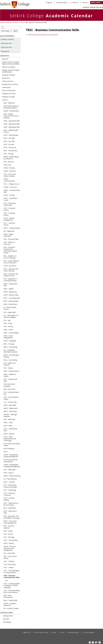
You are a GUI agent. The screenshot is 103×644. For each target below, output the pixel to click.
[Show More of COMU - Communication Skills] (2, 190)
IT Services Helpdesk (88, 632)
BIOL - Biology (8, 154)
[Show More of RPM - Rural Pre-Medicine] (2, 526)
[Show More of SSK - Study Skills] (2, 553)
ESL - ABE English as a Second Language (11, 316)
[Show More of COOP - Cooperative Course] (2, 198)
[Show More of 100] (3, 580)
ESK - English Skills (10, 312)
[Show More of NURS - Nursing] (2, 434)
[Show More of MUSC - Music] (2, 422)
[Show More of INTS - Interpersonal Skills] (2, 379)
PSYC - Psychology (10, 490)
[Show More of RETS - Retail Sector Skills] (2, 511)
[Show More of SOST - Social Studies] (2, 540)
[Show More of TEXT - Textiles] (2, 567)
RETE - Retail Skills (10, 508)
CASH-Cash (7, 165)
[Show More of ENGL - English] (2, 289)
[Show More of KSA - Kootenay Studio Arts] (2, 392)
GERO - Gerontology (10, 347)
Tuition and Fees (6, 47)
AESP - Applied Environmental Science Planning (11, 116)
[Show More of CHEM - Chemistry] (2, 171)
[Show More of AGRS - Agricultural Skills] (2, 127)
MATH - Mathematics (11, 408)
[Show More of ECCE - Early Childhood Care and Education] (2, 261)
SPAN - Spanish (9, 543)
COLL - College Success (11, 184)
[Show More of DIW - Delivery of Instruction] (2, 242)
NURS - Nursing (9, 434)
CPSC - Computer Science (9, 209)
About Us (86, 3)
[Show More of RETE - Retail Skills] (2, 508)
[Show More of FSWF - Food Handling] (2, 333)
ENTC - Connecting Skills (12, 298)
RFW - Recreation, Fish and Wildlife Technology (12, 517)
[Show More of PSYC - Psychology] (2, 490)
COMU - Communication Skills (12, 191)
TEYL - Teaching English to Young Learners (12, 571)
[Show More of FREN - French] (2, 330)
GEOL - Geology (9, 344)
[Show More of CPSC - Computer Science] (2, 208)
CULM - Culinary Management (9, 219)
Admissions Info (6, 43)
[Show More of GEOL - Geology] (2, 344)
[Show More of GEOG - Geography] (2, 341)
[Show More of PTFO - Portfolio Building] (2, 498)
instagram (90, 643)
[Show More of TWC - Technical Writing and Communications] (2, 590)
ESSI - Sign (7, 320)
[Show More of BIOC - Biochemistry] (2, 150)
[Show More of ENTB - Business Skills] (2, 295)
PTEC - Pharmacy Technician (9, 494)
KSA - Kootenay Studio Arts (11, 393)
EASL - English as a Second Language (10, 257)
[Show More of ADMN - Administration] (2, 111)
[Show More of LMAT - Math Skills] (2, 405)
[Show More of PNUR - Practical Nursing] (2, 476)
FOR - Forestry (8, 326)
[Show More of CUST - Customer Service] (2, 223)
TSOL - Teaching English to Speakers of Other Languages (12, 585)
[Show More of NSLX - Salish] (2, 426)
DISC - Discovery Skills (11, 239)
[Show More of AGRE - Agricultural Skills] (2, 124)
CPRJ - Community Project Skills (10, 204)
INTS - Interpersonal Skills (10, 380)
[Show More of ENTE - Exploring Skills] (2, 301)
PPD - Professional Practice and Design (10, 486)
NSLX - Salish (8, 426)
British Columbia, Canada (41, 632)
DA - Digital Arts (9, 231)
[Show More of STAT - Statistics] (2, 561)
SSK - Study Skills (9, 553)
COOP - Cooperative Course (10, 199)
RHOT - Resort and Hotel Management (10, 522)
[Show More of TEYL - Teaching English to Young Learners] (2, 570)
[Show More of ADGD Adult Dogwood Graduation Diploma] (2, 106)
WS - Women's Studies (11, 608)
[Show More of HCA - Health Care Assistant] (2, 363)
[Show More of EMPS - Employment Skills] (2, 284)
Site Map (6, 619)
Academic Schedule (7, 39)
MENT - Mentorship (10, 411)
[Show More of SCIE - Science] (2, 534)
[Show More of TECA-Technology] (2, 564)
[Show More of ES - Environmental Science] (2, 307)
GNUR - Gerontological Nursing (11, 356)
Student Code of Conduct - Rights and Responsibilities (11, 63)
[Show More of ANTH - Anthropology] (2, 135)
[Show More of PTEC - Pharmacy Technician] (2, 493)
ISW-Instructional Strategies (9, 385)
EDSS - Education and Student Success (11, 275)
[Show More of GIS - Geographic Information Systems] (2, 350)
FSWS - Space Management (8, 337)
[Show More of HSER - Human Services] (2, 371)
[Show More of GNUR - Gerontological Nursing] (2, 355)
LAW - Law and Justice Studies (11, 398)
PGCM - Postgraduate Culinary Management (11, 456)
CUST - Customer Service (9, 224)
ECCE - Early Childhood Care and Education (11, 262)
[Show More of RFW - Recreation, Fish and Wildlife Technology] (2, 516)
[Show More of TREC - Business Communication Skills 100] (2, 576)
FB (93, 643)
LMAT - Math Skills (10, 405)
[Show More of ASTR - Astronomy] (2, 147)
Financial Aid (5, 51)
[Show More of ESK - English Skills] (2, 312)
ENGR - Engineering (10, 292)
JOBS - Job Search (9, 389)
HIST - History (8, 368)
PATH (5, 452)
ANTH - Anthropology (11, 135)
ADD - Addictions (9, 103)
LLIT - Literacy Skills (10, 402)
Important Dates (62, 3)
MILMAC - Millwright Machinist (10, 415)
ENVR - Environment (10, 304)
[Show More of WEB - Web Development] (2, 595)
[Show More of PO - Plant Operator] (2, 479)
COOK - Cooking (9, 195)
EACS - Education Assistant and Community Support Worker (10, 250)
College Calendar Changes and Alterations (11, 71)
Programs (49, 3)
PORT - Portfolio (9, 482)
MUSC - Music (8, 423)
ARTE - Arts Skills (9, 141)
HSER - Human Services (11, 371)
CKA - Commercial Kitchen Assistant (10, 175)
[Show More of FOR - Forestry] (2, 326)
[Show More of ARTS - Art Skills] (2, 144)
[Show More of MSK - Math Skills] (2, 419)
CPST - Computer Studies (9, 214)
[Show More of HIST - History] (2, 368)
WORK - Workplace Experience (10, 604)
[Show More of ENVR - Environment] (2, 304)
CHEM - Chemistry (10, 171)
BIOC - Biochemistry (10, 151)
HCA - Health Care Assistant (10, 364)
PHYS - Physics (9, 473)
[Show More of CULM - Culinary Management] (2, 218)
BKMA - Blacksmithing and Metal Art (11, 158)
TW (96, 643)
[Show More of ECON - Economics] (2, 266)
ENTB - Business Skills (11, 295)
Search (15, 31)
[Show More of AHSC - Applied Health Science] (2, 130)
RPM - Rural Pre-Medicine (9, 527)
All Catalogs (7, 622)
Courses (22, 23)
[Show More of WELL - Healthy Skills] (2, 600)
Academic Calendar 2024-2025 (9, 23)
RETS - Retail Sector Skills (10, 512)
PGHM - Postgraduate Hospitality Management (12, 466)
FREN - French (8, 330)
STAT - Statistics (9, 561)
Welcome (5, 59)
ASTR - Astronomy (10, 147)
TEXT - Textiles (9, 567)
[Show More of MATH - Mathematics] (2, 408)
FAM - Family (8, 323)
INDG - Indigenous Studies (10, 375)
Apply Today (96, 3)
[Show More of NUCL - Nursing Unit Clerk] (2, 429)
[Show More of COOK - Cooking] (2, 195)
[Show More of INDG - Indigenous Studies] (2, 374)
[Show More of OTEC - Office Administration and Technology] (2, 437)
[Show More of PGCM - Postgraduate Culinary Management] (2, 455)
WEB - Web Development (8, 596)
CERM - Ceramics (9, 168)
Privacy (54, 632)
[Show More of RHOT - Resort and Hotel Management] (2, 521)
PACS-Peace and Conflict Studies (12, 445)
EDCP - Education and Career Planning (11, 270)
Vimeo (100, 643)
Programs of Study (8, 97)
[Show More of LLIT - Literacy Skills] (2, 402)
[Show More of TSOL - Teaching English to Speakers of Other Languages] (2, 584)
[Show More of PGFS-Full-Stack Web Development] (2, 460)
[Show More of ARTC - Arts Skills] (2, 138)
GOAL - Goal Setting (10, 360)
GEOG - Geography (10, 341)
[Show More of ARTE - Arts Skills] (2, 141)
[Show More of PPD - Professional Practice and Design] (2, 485)
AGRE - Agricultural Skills (12, 124)
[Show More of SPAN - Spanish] (2, 543)
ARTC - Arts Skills (9, 138)
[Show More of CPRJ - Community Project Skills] (2, 203)
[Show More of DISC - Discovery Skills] (2, 239)
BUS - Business (9, 162)
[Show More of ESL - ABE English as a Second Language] (2, 315)
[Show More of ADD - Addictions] (2, 103)
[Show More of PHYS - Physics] (2, 473)
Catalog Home (8, 616)
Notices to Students (9, 67)
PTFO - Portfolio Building (9, 499)
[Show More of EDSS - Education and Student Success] (2, 274)
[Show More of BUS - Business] (2, 162)
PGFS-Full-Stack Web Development (11, 461)
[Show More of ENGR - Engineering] (2, 292)
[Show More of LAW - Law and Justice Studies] (2, 397)
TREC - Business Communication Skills (12, 576)
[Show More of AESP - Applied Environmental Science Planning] (2, 114)
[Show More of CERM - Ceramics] (2, 168)
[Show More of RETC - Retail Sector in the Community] (2, 503)
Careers (62, 632)
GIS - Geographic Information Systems (11, 351)
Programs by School (9, 94)
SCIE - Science (8, 534)
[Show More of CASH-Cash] (2, 165)
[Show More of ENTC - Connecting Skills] (2, 298)
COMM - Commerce (10, 187)
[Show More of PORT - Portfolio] (2, 482)
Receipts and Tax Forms (10, 84)
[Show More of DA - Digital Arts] (2, 231)
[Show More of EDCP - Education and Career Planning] (2, 269)
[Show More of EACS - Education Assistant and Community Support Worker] (2, 247)
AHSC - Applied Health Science (11, 131)
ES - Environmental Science (10, 308)
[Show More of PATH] (2, 452)
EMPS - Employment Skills (10, 285)
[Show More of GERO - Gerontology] (2, 347)
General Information (9, 90)
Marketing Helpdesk (73, 632)
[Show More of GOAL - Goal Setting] (2, 360)
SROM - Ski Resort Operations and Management (10, 548)
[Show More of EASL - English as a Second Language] (2, 256)
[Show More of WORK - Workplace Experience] (2, 603)
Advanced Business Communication (43, 35)
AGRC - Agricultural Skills (12, 121)
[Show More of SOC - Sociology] (2, 537)
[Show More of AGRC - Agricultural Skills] (2, 121)
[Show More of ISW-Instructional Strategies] (2, 384)
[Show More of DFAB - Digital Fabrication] (2, 234)
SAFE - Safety (8, 531)
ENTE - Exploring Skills (11, 301)
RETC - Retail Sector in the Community (11, 504)
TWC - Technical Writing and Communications (12, 591)
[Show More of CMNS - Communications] (2, 179)
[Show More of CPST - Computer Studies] (2, 213)
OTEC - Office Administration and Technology (10, 439)
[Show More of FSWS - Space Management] (2, 336)
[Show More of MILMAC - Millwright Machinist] (2, 414)
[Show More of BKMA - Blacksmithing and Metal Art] (2, 157)
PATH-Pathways (9, 449)
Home (10, 633)
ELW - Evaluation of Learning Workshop (10, 280)
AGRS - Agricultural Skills (12, 127)
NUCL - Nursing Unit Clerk (10, 430)
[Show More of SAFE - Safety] (2, 531)
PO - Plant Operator (10, 479)
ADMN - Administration (11, 111)
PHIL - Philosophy (9, 470)
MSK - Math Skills (9, 419)
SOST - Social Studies (11, 540)
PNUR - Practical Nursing (12, 476)
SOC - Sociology (9, 537)
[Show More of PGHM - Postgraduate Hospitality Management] (2, 465)
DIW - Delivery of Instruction (9, 243)
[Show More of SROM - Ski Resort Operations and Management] (2, 546)
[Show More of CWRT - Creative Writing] (2, 228)
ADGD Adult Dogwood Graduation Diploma (11, 107)
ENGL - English (8, 289)
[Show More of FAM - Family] (2, 323)
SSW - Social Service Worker (10, 557)
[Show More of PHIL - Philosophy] (2, 470)
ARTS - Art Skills (9, 144)
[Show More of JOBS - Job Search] (2, 389)
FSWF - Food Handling (11, 333)
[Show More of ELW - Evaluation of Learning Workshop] (2, 279)
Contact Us (75, 3)
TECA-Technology (10, 564)
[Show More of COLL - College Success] (2, 184)
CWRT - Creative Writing (12, 228)
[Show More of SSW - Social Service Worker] (2, 556)
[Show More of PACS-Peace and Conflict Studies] (2, 444)
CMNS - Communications (9, 180)
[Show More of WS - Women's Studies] (2, 608)
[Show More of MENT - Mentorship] (2, 411)
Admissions (6, 78)
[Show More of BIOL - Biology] (2, 154)
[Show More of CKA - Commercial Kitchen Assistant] (2, 174)
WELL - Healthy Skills (10, 600)
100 (6, 580)
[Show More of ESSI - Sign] (2, 320)
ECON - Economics (10, 266)
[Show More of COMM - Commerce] (2, 187)
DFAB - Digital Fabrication (8, 235)
